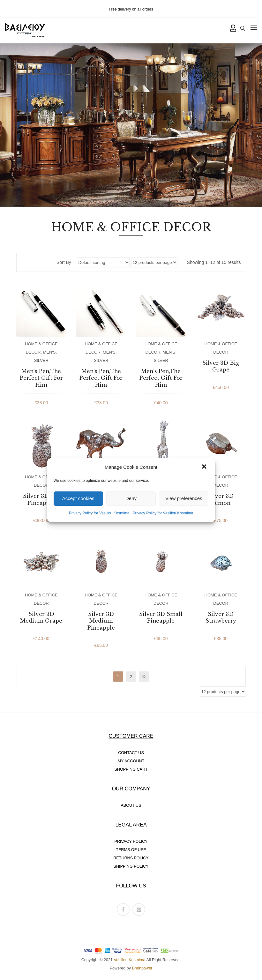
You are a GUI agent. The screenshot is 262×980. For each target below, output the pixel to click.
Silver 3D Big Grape (221, 366)
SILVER (41, 360)
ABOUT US (131, 805)
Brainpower (142, 968)
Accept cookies (78, 498)
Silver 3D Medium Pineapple (101, 621)
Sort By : (65, 262)
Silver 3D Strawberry (221, 617)
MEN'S (49, 352)
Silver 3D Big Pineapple (41, 499)
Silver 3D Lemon (221, 499)
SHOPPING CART (131, 769)
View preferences (184, 498)
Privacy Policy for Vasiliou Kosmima (99, 513)
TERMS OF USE (131, 850)
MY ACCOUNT (131, 761)
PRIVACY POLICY (131, 842)
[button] (205, 467)
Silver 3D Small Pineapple (161, 617)
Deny (131, 498)
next (144, 677)
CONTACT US (131, 753)
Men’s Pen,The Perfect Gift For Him (41, 378)
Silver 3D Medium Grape (41, 617)
